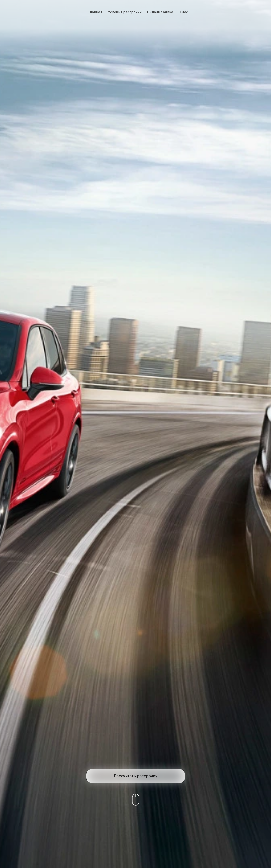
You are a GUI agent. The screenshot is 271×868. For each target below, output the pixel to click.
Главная (96, 12)
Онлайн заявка (160, 12)
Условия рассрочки (125, 12)
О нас (183, 12)
